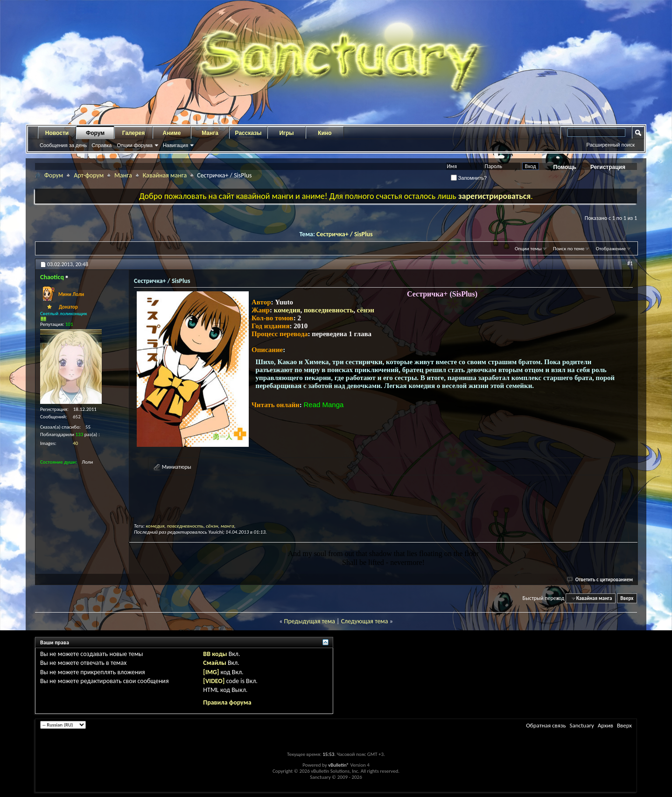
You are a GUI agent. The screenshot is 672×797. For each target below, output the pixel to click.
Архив (605, 725)
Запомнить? (469, 178)
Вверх (627, 598)
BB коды (215, 654)
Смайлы (214, 663)
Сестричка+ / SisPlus (345, 234)
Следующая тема (365, 621)
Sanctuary (581, 725)
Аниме (172, 133)
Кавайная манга (165, 175)
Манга (210, 133)
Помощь (565, 167)
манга (227, 526)
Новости (57, 133)
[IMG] (211, 672)
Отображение (611, 249)
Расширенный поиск (610, 145)
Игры (286, 133)
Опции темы (528, 249)
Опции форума (134, 145)
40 (75, 443)
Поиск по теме (569, 249)
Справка (101, 145)
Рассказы (248, 133)
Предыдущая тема (309, 621)
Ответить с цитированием (600, 580)
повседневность (329, 310)
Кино (325, 133)
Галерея (133, 133)
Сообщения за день (63, 145)
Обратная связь (546, 725)
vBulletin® (339, 765)
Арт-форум (89, 175)
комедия (287, 310)
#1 (630, 263)
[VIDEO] (214, 681)
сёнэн (366, 310)
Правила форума (227, 702)
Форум (95, 133)
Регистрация (608, 167)
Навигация (175, 145)
